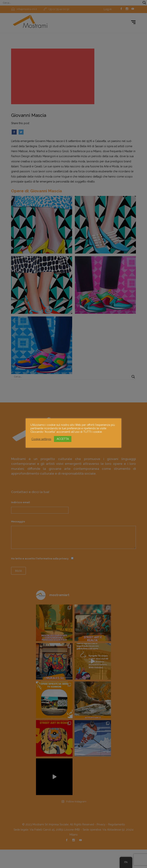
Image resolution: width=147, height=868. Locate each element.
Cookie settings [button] (41, 439)
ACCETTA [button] (63, 439)
